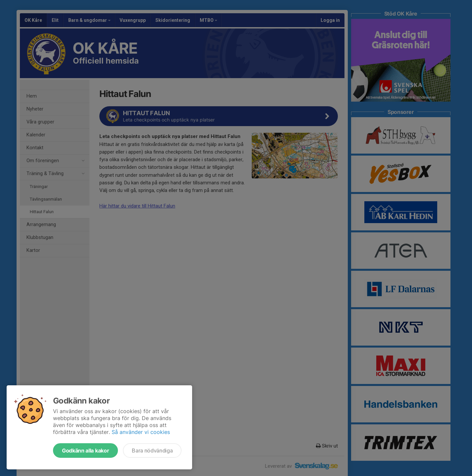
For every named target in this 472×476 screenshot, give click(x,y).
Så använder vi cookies (141, 432)
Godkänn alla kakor (85, 451)
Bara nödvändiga (152, 451)
